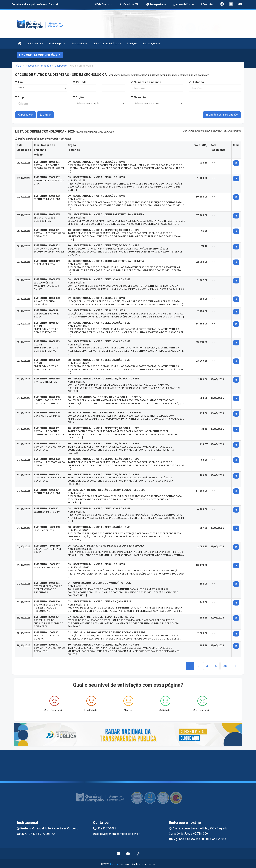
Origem (21, 97)
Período (80, 82)
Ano (19, 82)
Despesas (61, 66)
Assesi (114, 863)
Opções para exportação (222, 115)
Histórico (196, 82)
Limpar (45, 115)
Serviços (132, 43)
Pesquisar (25, 115)
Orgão (78, 97)
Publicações (151, 43)
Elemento (138, 97)
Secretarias (79, 43)
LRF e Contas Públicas (107, 43)
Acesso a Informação (38, 66)
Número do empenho (146, 82)
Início (18, 66)
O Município (57, 43)
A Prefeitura (35, 43)
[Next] (225, 665)
